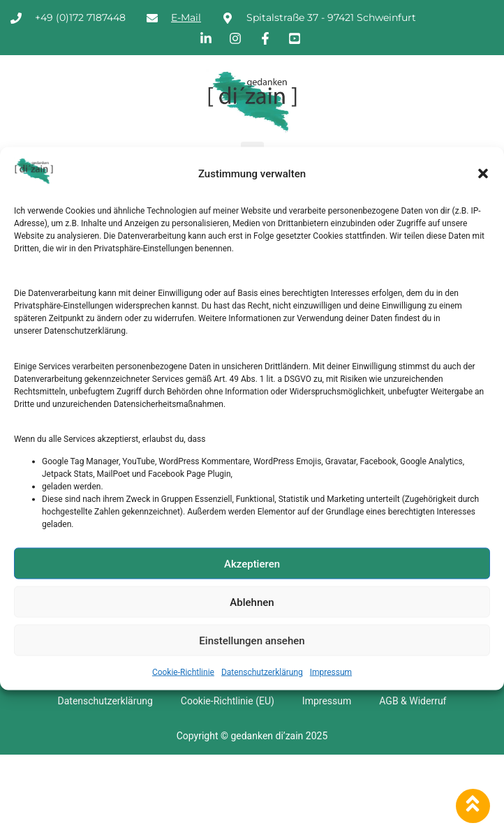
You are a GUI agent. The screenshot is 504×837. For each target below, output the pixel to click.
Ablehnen (252, 602)
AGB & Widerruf (413, 701)
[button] (483, 174)
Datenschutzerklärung (262, 672)
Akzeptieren (252, 563)
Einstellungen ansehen (252, 640)
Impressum (331, 672)
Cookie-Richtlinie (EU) (228, 701)
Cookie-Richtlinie (183, 672)
